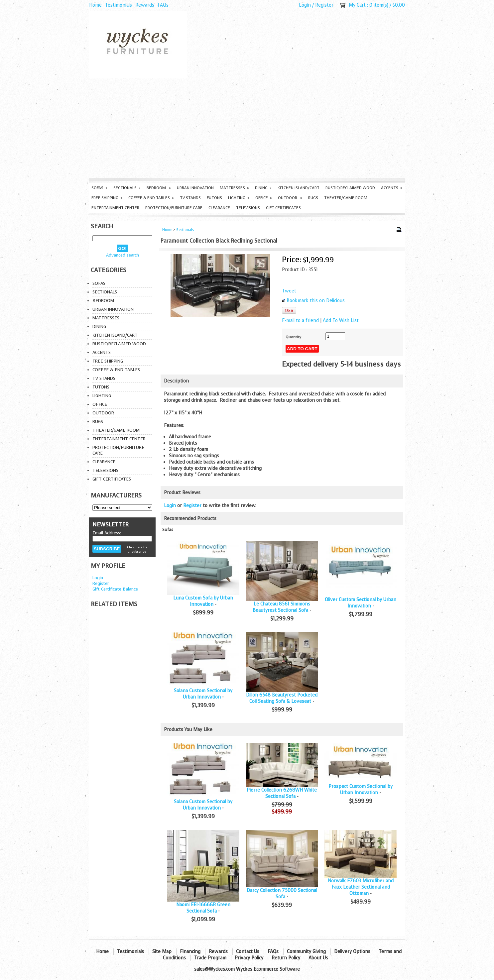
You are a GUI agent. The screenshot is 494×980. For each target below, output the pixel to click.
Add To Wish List (341, 321)
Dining (263, 188)
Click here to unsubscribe (137, 549)
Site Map (162, 952)
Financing (190, 952)
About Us (318, 958)
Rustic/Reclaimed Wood (350, 188)
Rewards (145, 5)
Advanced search (123, 255)
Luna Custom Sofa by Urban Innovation (203, 601)
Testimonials (119, 5)
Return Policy (286, 958)
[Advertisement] (247, 128)
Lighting (239, 198)
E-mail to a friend (300, 321)
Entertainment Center (115, 208)
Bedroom (159, 188)
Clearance (219, 208)
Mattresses (234, 188)
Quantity (293, 337)
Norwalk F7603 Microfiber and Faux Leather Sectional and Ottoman (361, 887)
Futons (214, 198)
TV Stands (190, 198)
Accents (392, 188)
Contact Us (248, 952)
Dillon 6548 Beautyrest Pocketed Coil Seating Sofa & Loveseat (282, 698)
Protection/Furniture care (174, 208)
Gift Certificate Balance (115, 589)
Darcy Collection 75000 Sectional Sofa (282, 894)
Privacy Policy (249, 958)
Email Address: (107, 533)
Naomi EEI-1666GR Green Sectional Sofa (203, 908)
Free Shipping (107, 198)
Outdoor (290, 198)
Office (264, 198)
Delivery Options (352, 952)
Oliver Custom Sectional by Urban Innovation (361, 603)
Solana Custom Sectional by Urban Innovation (203, 694)
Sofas (99, 188)
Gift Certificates (283, 208)
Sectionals (127, 188)
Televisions (248, 208)
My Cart (357, 5)
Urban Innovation (195, 188)
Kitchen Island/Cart (299, 188)
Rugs (313, 198)
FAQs (163, 5)
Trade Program (210, 958)
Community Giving (306, 952)
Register (324, 5)
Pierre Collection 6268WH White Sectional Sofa (282, 793)
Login (305, 5)
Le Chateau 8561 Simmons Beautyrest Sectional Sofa (281, 607)
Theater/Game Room (346, 198)
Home (95, 5)
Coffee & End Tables (151, 198)
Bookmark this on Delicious (316, 301)
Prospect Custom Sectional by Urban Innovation (361, 790)
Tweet (289, 291)
